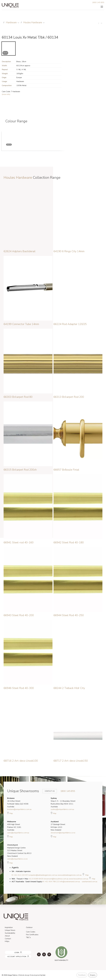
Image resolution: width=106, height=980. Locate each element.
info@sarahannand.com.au (70, 882)
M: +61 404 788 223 (51, 882)
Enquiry (93, 975)
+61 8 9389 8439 (36, 879)
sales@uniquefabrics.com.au (18, 833)
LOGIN (7, 952)
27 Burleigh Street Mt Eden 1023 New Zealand (58, 826)
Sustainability (10, 933)
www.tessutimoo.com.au (79, 879)
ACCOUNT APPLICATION (14, 956)
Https (7, 941)
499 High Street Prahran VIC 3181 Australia (14, 826)
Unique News (10, 930)
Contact (8, 939)
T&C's (28, 937)
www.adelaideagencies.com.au (70, 875)
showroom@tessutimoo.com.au (56, 879)
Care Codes (31, 932)
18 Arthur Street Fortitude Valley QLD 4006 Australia (18, 802)
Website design (24, 975)
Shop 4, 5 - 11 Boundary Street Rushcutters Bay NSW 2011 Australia (63, 802)
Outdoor (29, 927)
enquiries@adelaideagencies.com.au (43, 875)
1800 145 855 (98, 2)
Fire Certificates (32, 935)
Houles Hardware (33, 22)
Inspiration (9, 927)
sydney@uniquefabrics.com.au (62, 809)
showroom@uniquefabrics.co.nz (63, 833)
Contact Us (48, 791)
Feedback (82, 975)
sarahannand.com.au (90, 882)
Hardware (11, 22)
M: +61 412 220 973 (20, 875)
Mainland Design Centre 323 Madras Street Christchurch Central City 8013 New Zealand (19, 851)
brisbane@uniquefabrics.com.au (19, 809)
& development (35, 975)
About (7, 936)
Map (10, 813)
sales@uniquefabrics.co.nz (17, 859)
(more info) (6, 94)
